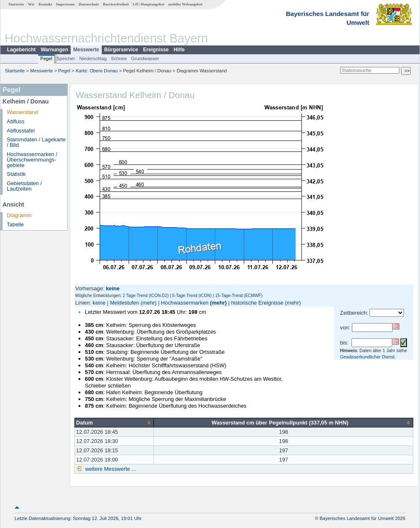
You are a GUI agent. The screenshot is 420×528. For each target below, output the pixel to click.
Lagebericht (21, 50)
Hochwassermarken (185, 303)
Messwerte (86, 50)
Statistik (16, 174)
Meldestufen (124, 303)
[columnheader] (114, 422)
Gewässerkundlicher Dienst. (368, 357)
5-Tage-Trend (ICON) (192, 296)
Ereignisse (156, 50)
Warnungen (55, 50)
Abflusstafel (21, 131)
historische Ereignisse (257, 303)
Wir (32, 4)
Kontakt (45, 4)
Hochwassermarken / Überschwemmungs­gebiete (32, 160)
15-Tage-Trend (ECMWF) (239, 296)
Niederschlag (93, 58)
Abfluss (16, 121)
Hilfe (179, 50)
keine (99, 303)
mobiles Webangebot (185, 4)
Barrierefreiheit (116, 4)
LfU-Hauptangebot (149, 4)
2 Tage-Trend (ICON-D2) (146, 296)
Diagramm (19, 215)
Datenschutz (89, 4)
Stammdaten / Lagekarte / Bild (36, 142)
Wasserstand (22, 112)
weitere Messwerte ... (110, 469)
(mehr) (149, 303)
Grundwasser (145, 58)
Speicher (66, 58)
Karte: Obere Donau (97, 71)
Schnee (119, 58)
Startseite (16, 4)
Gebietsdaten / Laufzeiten (24, 186)
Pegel (46, 58)
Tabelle (15, 224)
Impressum (65, 4)
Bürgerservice (121, 50)
